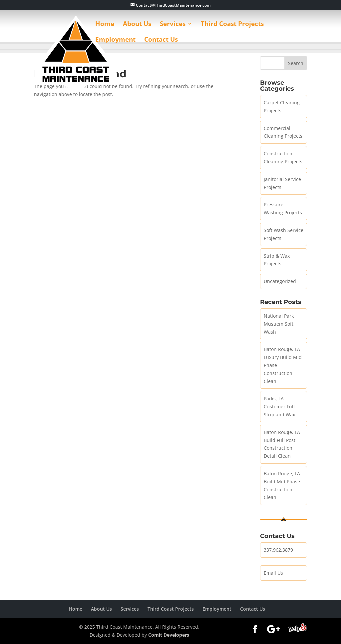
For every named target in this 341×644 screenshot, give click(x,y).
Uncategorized (280, 281)
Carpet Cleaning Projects (282, 106)
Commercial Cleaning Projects (283, 132)
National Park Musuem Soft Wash (279, 324)
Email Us (273, 573)
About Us (137, 25)
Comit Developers (169, 635)
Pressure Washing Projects (283, 208)
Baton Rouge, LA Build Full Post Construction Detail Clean (282, 444)
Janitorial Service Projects (282, 183)
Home (105, 25)
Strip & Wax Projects (277, 260)
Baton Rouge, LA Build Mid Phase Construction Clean (282, 485)
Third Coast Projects (232, 25)
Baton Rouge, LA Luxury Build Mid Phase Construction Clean (283, 365)
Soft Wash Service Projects (284, 234)
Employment (115, 40)
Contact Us (161, 40)
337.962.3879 (278, 550)
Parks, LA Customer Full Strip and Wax (279, 406)
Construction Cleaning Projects (283, 157)
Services (173, 25)
